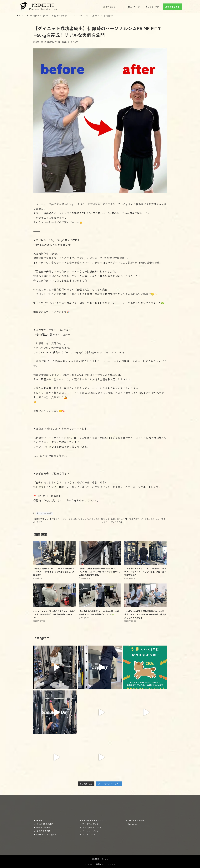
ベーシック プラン (91, 831)
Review (105, 859)
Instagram (133, 824)
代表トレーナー (43, 827)
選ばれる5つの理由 (45, 824)
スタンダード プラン (92, 827)
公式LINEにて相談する (47, 834)
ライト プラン (89, 834)
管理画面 (96, 859)
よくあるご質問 (43, 831)
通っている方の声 (71, 42)
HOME (39, 820)
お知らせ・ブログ (136, 820)
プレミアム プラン (91, 824)
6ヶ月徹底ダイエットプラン (95, 820)
